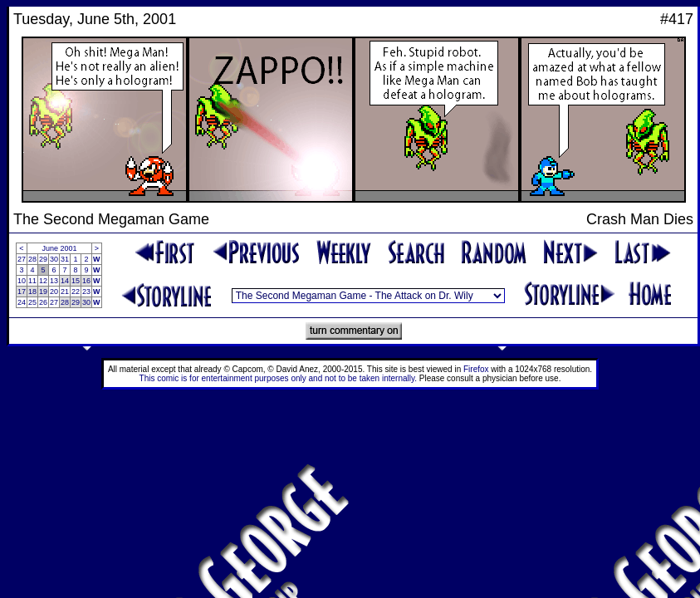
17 (22, 292)
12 (43, 281)
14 (65, 281)
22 (76, 292)
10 (22, 281)
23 (86, 292)
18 (32, 292)
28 (32, 259)
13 (54, 281)
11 (32, 281)
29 (43, 259)
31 (65, 259)
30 (54, 259)
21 (65, 292)
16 (86, 281)
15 (76, 281)
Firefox (476, 369)
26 (43, 302)
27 (22, 259)
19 (43, 292)
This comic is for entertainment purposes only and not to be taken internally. (278, 378)
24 (22, 302)
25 (32, 302)
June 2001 (60, 248)
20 (54, 292)
